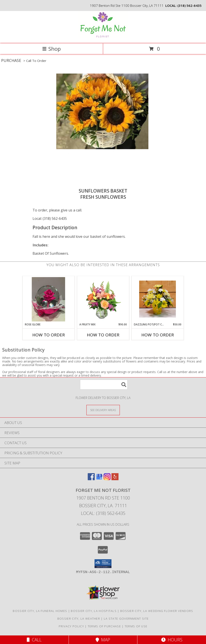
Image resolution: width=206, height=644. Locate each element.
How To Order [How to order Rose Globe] (49, 335)
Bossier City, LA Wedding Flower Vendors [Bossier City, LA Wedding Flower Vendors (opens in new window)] (157, 611)
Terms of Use (136, 626)
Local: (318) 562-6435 (50, 218)
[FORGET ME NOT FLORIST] (103, 37)
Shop (51, 49)
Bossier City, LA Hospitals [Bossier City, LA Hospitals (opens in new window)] (94, 611)
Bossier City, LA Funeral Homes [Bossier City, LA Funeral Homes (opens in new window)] (40, 611)
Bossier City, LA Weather (79, 619)
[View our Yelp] (115, 479)
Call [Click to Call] (34, 640)
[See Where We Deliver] (103, 410)
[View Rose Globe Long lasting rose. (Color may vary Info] (48, 299)
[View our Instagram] (107, 479)
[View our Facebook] (91, 479)
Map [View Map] (103, 640)
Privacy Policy (71, 626)
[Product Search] (104, 385)
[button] (103, 564)
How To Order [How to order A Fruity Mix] (103, 335)
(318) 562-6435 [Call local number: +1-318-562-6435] (190, 5)
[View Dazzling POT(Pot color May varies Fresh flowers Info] (158, 299)
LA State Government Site (126, 619)
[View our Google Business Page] (99, 479)
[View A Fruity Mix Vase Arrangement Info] (103, 299)
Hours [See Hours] (172, 640)
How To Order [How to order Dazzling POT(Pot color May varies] (158, 335)
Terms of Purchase (104, 626)
